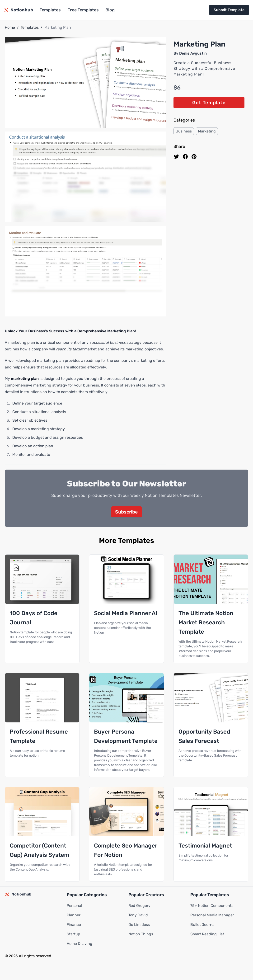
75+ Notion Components (212, 906)
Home (10, 27)
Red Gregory (139, 906)
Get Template (209, 103)
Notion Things (141, 934)
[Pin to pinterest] (194, 157)
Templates (50, 10)
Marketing (207, 131)
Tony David (138, 915)
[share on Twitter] (176, 157)
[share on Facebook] (185, 157)
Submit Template (229, 10)
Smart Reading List (207, 934)
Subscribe (126, 512)
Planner (74, 915)
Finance (74, 925)
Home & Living (80, 944)
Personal (74, 906)
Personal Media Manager (212, 915)
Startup (73, 934)
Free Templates (83, 10)
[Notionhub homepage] (18, 10)
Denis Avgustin (193, 53)
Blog (110, 10)
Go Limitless (139, 925)
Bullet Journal (203, 925)
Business (184, 131)
